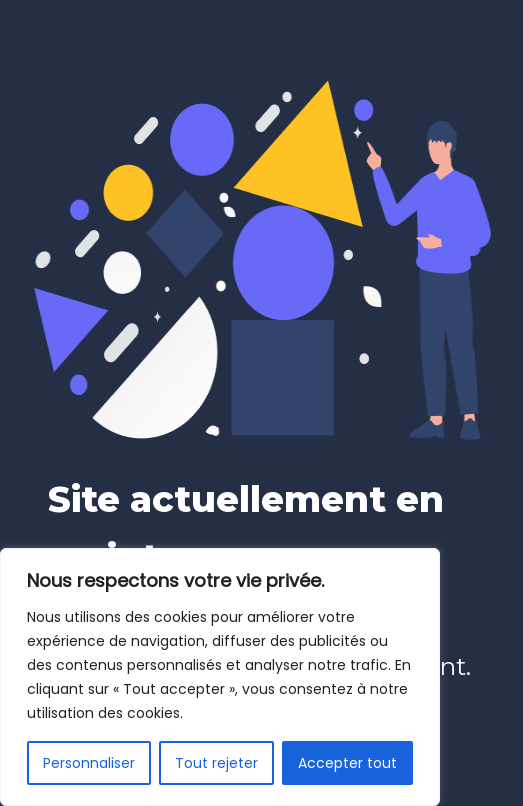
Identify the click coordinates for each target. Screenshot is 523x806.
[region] (220, 677)
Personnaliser (89, 763)
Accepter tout (347, 763)
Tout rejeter (216, 763)
